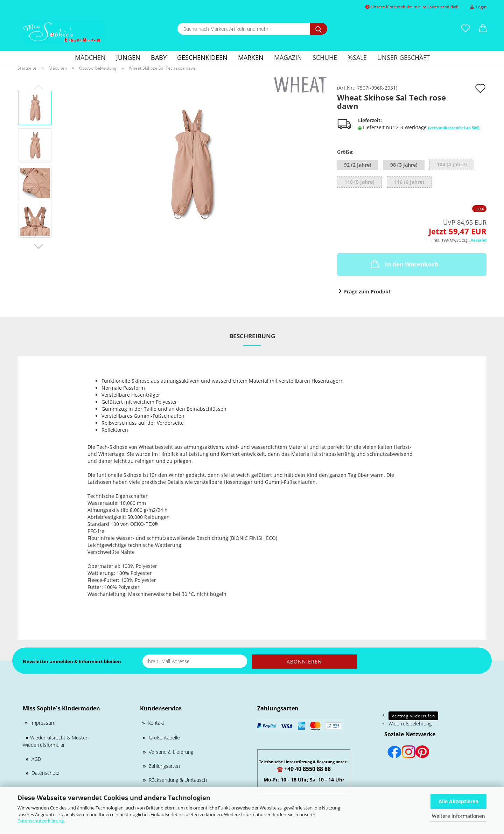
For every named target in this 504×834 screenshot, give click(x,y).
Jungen (128, 57)
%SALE (357, 57)
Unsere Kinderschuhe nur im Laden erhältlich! (412, 7)
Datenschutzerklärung (41, 821)
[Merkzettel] (465, 29)
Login (478, 7)
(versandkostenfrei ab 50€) (454, 128)
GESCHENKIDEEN (202, 57)
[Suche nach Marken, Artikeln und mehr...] (318, 29)
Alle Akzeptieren (458, 801)
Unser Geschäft (404, 57)
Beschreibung (252, 336)
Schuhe (325, 57)
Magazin (288, 57)
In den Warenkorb (404, 264)
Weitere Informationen (458, 816)
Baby (159, 57)
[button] (483, 29)
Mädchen (90, 57)
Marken (251, 57)
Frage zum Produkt (367, 291)
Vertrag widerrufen (413, 716)
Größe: (345, 152)
